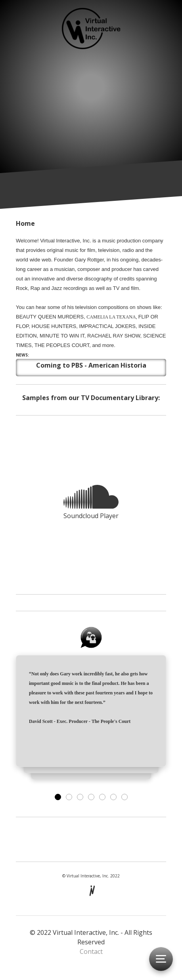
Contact (91, 951)
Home (25, 223)
